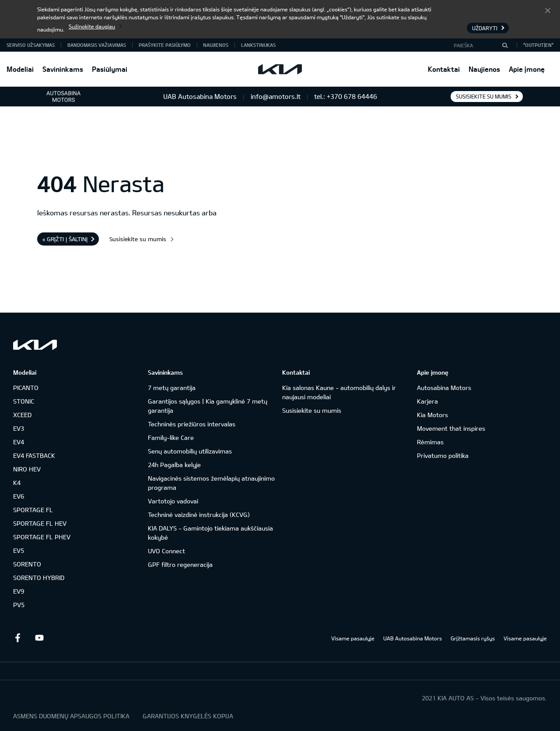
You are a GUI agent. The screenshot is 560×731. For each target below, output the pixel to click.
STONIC (24, 401)
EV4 (19, 442)
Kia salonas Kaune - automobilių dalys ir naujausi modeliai (339, 392)
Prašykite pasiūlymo (165, 45)
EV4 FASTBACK (34, 455)
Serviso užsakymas (31, 45)
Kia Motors (432, 415)
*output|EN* (538, 45)
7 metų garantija (172, 388)
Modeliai (20, 69)
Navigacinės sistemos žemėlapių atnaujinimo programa (211, 483)
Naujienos (484, 69)
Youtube (39, 638)
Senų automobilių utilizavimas (190, 451)
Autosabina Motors (444, 388)
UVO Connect (166, 551)
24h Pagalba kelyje (174, 465)
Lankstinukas (258, 45)
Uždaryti (548, 10)
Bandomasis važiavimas (97, 45)
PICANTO (26, 388)
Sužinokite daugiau (92, 26)
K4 (17, 483)
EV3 (19, 428)
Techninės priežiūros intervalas (192, 424)
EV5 (19, 550)
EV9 (19, 591)
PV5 (19, 605)
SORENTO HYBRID (39, 578)
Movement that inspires (451, 428)
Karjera (427, 401)
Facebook (17, 638)
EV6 (19, 496)
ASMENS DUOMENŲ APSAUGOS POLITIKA (71, 716)
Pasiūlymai (110, 69)
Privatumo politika (443, 455)
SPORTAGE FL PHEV (42, 537)
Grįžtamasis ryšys (473, 638)
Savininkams (63, 69)
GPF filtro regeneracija (180, 564)
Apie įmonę (527, 69)
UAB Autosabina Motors (413, 638)
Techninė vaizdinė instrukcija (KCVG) (199, 515)
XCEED (22, 415)
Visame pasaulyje (353, 638)
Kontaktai (444, 69)
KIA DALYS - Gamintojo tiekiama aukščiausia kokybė (210, 533)
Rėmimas (430, 442)
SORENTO (27, 564)
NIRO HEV (27, 469)
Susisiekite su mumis (484, 96)
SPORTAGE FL (33, 510)
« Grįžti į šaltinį (65, 239)
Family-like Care (171, 438)
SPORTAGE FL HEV (40, 523)
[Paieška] (505, 45)
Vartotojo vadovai (173, 501)
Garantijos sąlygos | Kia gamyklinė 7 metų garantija (208, 406)
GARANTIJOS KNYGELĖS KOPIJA (188, 716)
